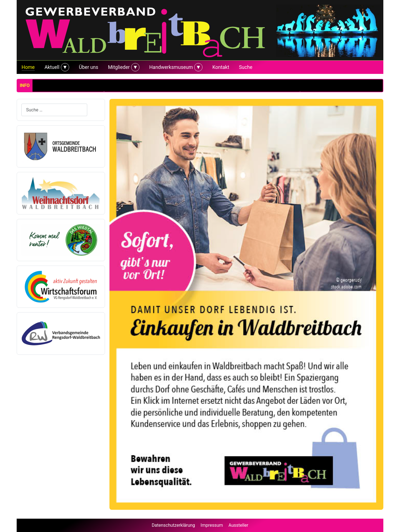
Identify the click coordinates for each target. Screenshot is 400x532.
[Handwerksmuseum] (198, 67)
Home (28, 67)
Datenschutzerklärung (173, 525)
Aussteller (238, 525)
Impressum (212, 525)
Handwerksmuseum (171, 67)
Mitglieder (119, 67)
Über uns (88, 67)
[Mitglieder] (135, 67)
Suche (246, 67)
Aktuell (52, 67)
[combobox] (54, 110)
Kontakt (221, 67)
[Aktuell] (64, 67)
